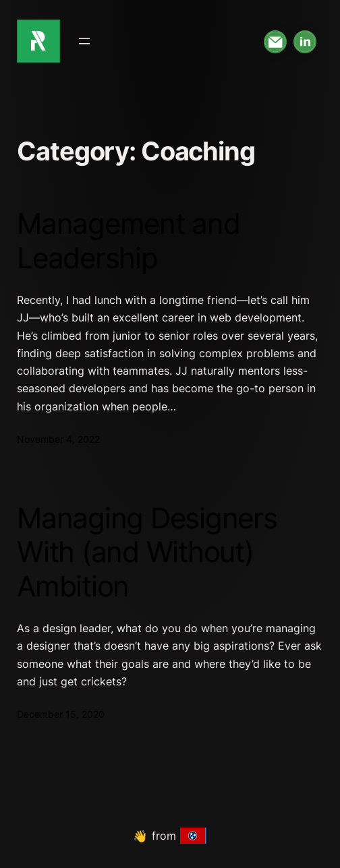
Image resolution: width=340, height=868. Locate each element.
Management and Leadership (128, 241)
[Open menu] (84, 41)
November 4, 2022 (58, 439)
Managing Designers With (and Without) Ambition (147, 552)
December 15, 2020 (61, 714)
